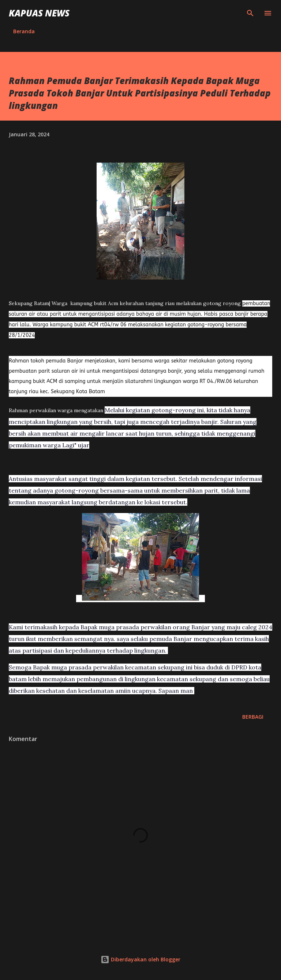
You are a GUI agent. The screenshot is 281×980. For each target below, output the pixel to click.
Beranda (24, 31)
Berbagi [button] (253, 717)
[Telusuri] (250, 13)
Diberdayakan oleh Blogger (140, 959)
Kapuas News (39, 13)
